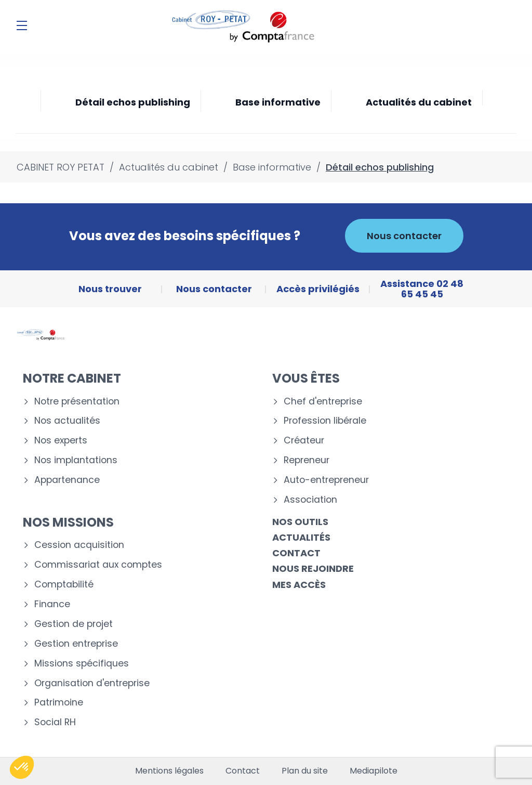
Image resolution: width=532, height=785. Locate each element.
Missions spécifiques (82, 664)
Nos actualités (67, 421)
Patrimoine (59, 703)
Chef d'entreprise (323, 402)
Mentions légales (169, 771)
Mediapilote (374, 771)
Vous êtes (306, 378)
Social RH (55, 722)
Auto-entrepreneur (326, 480)
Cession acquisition (79, 545)
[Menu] (22, 25)
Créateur (304, 441)
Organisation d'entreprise (92, 683)
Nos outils (300, 522)
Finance (52, 604)
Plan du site (305, 771)
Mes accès (299, 585)
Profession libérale (325, 421)
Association (310, 500)
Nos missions (68, 522)
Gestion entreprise (76, 644)
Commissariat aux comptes (98, 565)
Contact (296, 553)
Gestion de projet (74, 624)
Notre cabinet (72, 378)
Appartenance (67, 480)
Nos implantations (76, 460)
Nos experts (61, 441)
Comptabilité (64, 585)
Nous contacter (404, 236)
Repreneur (307, 460)
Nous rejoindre (313, 568)
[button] (22, 767)
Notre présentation (77, 402)
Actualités (301, 537)
